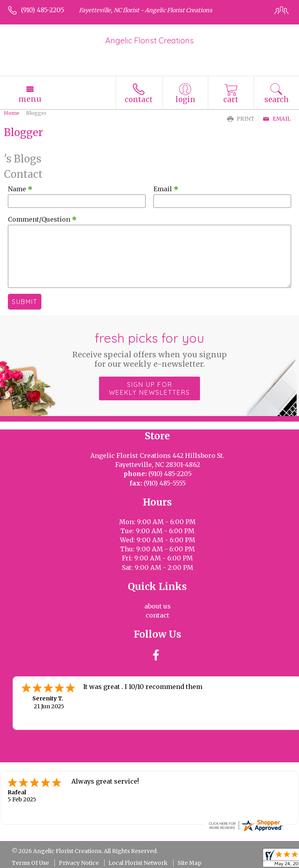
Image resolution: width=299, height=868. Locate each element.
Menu (30, 99)
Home (12, 113)
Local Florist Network (138, 863)
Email (277, 119)
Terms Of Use (30, 863)
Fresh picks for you (149, 349)
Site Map (189, 863)
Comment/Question (42, 219)
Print (241, 119)
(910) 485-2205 (43, 10)
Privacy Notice (79, 863)
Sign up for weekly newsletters (149, 388)
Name (20, 189)
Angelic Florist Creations (149, 40)
